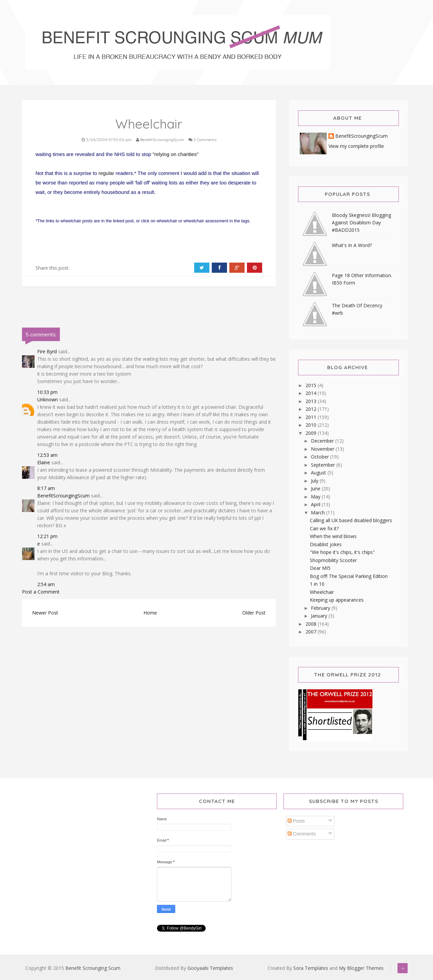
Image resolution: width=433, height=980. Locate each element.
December (323, 441)
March (318, 513)
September (324, 465)
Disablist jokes (326, 544)
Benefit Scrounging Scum (93, 968)
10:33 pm (47, 392)
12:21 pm (47, 536)
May (316, 497)
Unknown (48, 399)
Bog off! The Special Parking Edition (349, 576)
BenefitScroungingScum (63, 496)
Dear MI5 (320, 568)
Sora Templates (311, 968)
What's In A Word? (352, 245)
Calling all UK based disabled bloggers (351, 520)
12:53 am (47, 455)
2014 (312, 393)
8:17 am (46, 488)
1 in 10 (317, 584)
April (316, 504)
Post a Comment (41, 592)
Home (150, 613)
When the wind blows (333, 536)
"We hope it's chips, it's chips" (342, 552)
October (321, 457)
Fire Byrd (47, 351)
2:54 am (46, 584)
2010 (312, 425)
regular (106, 173)
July (315, 481)
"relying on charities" (176, 154)
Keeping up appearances (337, 600)
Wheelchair (322, 592)
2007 (312, 632)
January (320, 616)
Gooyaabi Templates (210, 968)
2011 (312, 417)
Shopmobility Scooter (333, 560)
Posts (296, 821)
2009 (312, 433)
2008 (312, 624)
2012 (312, 409)
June (316, 488)
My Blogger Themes (361, 968)
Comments (302, 834)
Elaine (44, 462)
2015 (312, 385)
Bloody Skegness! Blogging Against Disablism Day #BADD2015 (361, 222)
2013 (312, 401)
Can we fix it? (324, 528)
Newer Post (45, 613)
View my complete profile (356, 146)
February (321, 608)
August (319, 473)
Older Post (254, 613)
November (323, 449)
